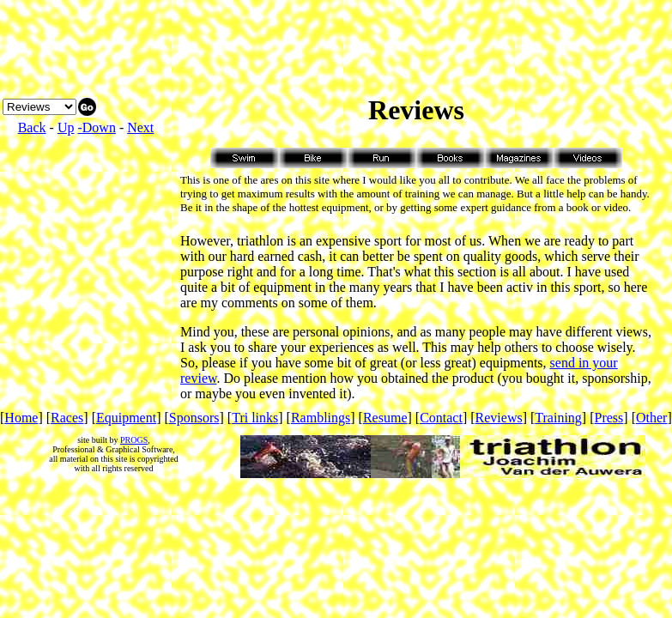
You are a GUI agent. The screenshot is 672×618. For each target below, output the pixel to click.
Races (67, 418)
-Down (96, 127)
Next (140, 127)
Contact (441, 418)
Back (32, 127)
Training (558, 418)
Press (609, 418)
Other (651, 418)
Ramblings (321, 418)
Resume (385, 418)
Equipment (126, 418)
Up (66, 127)
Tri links (255, 418)
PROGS (134, 440)
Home (21, 418)
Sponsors (194, 418)
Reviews (499, 418)
